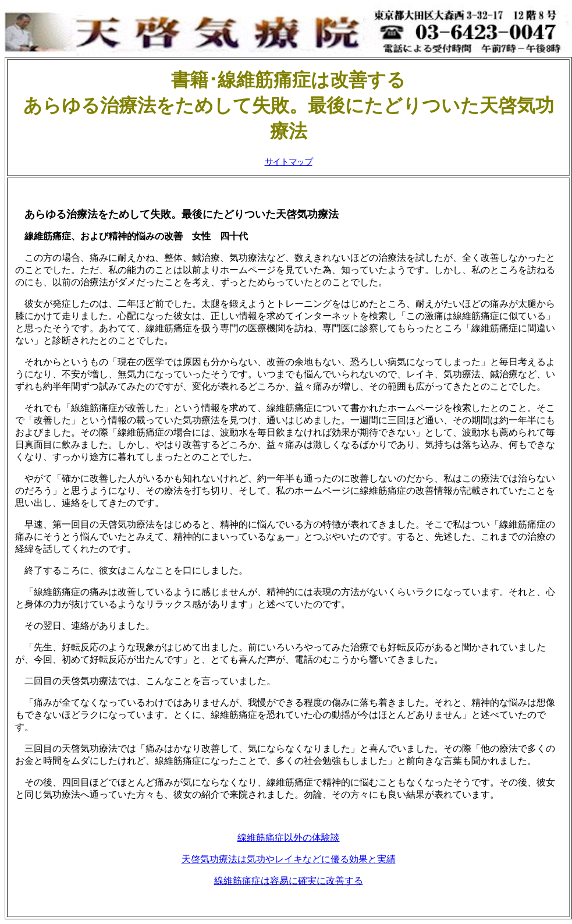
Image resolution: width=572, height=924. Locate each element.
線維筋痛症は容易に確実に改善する (289, 881)
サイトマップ (289, 162)
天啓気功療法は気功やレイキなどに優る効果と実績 (289, 859)
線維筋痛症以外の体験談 (289, 838)
